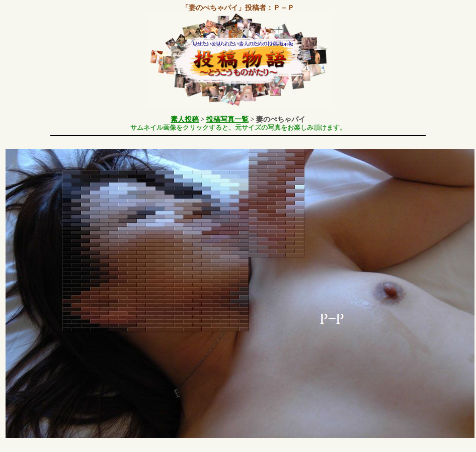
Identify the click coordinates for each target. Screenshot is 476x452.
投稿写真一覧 (227, 119)
